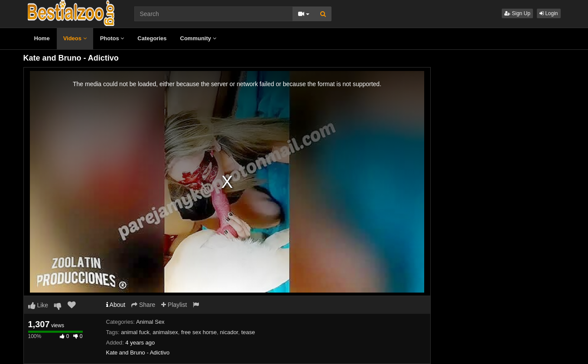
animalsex (165, 332)
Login (549, 13)
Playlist (174, 305)
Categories (152, 38)
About (116, 305)
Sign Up (517, 13)
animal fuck (135, 332)
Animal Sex (150, 322)
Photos (112, 38)
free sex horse (199, 332)
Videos (75, 38)
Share (143, 305)
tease (248, 332)
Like (38, 305)
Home (42, 38)
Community (198, 38)
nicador (229, 332)
